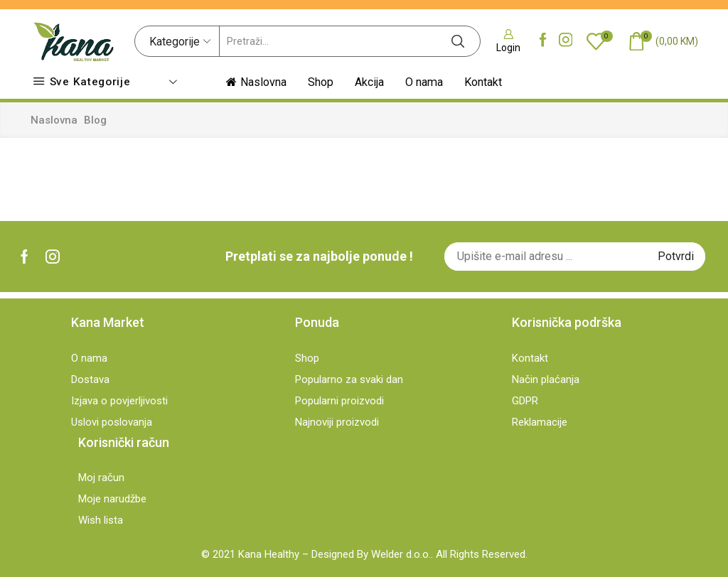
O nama (424, 82)
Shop (321, 82)
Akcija (369, 82)
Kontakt (483, 82)
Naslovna (256, 82)
